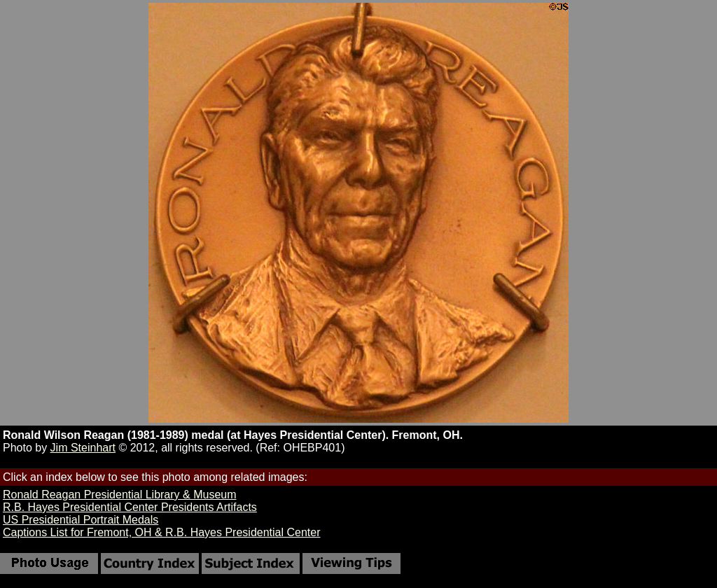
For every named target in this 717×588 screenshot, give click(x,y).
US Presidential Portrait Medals (81, 520)
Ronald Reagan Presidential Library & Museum (120, 495)
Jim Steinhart (83, 448)
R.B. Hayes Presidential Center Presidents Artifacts (130, 507)
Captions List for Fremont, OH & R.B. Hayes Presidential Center (162, 532)
